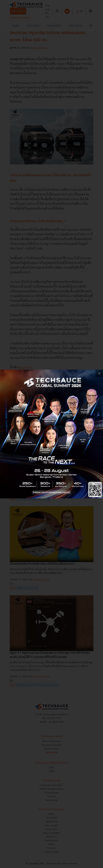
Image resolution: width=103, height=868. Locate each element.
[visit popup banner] (52, 434)
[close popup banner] (99, 373)
